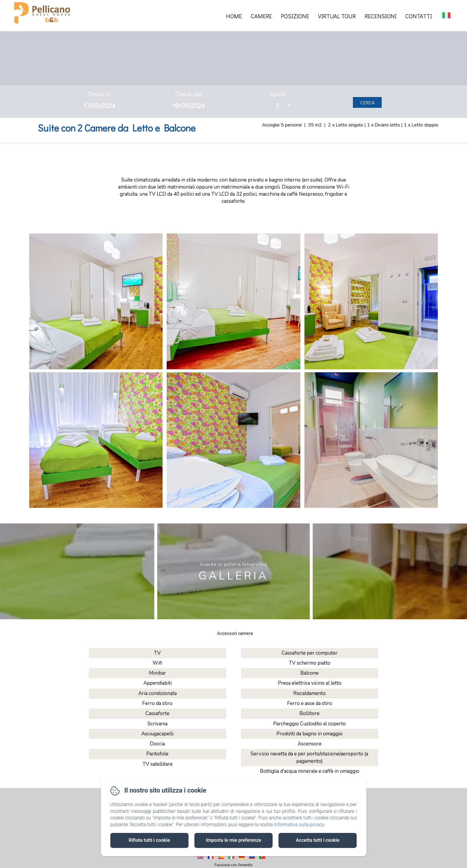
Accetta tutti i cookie (318, 840)
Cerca (367, 102)
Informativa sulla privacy (299, 825)
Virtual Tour (337, 16)
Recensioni (381, 16)
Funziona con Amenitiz (234, 865)
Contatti (419, 16)
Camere (261, 16)
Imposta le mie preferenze (234, 840)
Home (234, 16)
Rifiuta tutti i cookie (149, 840)
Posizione (295, 16)
